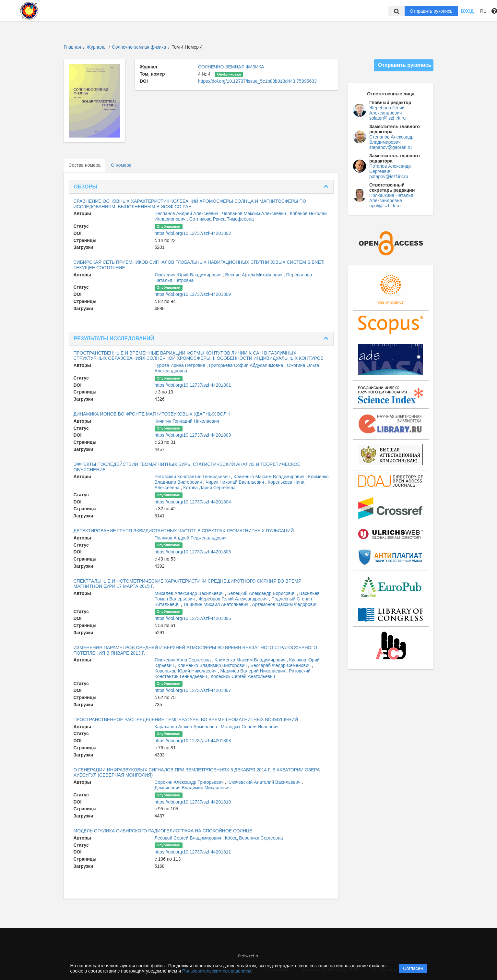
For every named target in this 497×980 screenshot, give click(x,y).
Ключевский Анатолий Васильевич (265, 782)
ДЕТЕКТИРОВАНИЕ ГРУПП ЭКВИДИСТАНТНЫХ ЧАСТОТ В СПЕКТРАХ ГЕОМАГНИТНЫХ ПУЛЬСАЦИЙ (184, 531)
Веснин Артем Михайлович (254, 275)
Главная (72, 47)
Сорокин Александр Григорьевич (190, 782)
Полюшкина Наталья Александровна (391, 198)
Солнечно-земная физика (140, 47)
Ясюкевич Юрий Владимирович (189, 275)
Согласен (413, 968)
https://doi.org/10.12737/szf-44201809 (193, 294)
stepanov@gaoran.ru (390, 147)
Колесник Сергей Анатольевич (243, 676)
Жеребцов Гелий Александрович (234, 599)
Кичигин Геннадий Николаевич (187, 421)
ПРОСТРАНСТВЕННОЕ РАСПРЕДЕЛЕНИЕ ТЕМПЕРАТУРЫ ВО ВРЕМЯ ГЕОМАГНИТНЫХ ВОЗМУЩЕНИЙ (186, 720)
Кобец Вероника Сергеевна (254, 838)
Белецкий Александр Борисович (262, 593)
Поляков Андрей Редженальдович (191, 538)
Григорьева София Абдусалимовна (247, 365)
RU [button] (483, 11)
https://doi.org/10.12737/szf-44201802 (193, 233)
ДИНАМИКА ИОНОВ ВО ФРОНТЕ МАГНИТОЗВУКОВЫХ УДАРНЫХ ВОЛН (152, 414)
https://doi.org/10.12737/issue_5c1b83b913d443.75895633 (257, 81)
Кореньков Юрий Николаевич (186, 671)
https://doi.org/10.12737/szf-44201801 (193, 385)
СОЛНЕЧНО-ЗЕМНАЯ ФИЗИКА (231, 67)
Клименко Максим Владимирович (269, 477)
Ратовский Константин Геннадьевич (193, 477)
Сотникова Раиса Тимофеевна (222, 219)
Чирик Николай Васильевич (235, 482)
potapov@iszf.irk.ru (389, 176)
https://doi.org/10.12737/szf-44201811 (193, 852)
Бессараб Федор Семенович (281, 665)
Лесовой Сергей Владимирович (189, 838)
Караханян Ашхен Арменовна (187, 727)
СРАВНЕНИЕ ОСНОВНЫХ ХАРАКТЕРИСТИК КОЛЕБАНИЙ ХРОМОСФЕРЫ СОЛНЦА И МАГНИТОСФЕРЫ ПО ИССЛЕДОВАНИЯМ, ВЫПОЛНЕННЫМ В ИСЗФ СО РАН (190, 204)
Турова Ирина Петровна (181, 365)
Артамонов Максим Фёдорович (285, 604)
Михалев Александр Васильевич (190, 593)
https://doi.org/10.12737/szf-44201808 (193, 741)
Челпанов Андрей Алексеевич (187, 213)
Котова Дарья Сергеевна (209, 488)
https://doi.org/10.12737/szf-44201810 (193, 802)
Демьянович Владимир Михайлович (193, 788)
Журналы (96, 47)
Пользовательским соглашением (217, 971)
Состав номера (85, 165)
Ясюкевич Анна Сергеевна (183, 660)
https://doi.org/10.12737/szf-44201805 (193, 552)
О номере (121, 165)
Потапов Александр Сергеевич (390, 169)
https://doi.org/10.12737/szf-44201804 (193, 502)
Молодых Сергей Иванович (249, 727)
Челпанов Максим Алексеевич (254, 213)
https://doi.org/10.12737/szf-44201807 (193, 690)
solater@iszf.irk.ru (387, 118)
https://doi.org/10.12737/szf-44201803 (193, 435)
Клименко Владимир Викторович (213, 665)
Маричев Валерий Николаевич (254, 671)
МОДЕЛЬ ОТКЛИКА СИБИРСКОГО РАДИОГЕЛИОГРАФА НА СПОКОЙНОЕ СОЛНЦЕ (163, 831)
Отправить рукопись (431, 11)
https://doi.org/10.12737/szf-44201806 (193, 618)
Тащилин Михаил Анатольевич (216, 604)
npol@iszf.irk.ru (385, 206)
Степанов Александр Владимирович (391, 139)
